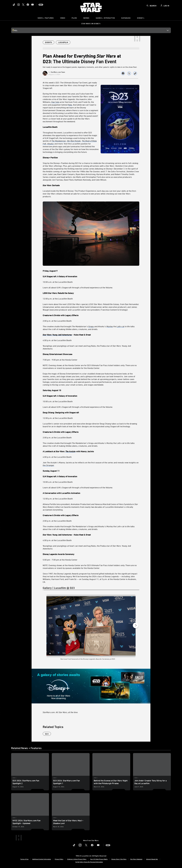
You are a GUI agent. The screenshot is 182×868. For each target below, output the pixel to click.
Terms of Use (24, 859)
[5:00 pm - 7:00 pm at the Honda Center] (91, 560)
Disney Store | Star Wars (119, 859)
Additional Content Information (42, 859)
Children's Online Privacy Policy (77, 859)
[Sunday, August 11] (91, 471)
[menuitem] (63, 19)
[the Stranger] (48, 465)
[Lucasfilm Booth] (91, 127)
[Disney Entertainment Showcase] (91, 354)
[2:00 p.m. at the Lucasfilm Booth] (91, 321)
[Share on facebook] (123, 73)
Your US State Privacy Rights (99, 859)
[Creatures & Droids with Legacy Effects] (91, 315)
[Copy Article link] (135, 73)
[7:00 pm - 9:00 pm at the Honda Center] (91, 360)
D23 (47, 734)
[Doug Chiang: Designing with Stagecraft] (91, 412)
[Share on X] (129, 73)
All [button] (16, 30)
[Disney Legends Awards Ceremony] (91, 554)
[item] (46, 19)
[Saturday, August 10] (91, 390)
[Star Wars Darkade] (91, 185)
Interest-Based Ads (152, 859)
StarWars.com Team (58, 72)
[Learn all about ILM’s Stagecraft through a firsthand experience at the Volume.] (91, 287)
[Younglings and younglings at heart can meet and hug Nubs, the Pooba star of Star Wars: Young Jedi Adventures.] (91, 347)
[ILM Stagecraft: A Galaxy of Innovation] (91, 276)
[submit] (148, 6)
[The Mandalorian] (59, 141)
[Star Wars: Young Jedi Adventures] (57, 335)
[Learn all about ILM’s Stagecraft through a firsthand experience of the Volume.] (91, 407)
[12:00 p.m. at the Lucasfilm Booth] (91, 299)
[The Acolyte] (71, 451)
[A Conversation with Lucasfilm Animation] (91, 493)
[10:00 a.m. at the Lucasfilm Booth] (91, 282)
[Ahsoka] (51, 144)
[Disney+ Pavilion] (91, 158)
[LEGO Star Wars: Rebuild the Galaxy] (91, 293)
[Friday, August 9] (91, 271)
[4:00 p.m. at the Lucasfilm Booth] (91, 340)
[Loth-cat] (120, 326)
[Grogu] (91, 326)
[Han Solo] (55, 102)
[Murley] (110, 326)
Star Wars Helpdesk (136, 859)
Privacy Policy (59, 859)
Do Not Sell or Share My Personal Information (89, 862)
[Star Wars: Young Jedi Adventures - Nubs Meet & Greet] (91, 335)
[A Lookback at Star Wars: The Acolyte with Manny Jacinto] (91, 451)
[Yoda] (70, 105)
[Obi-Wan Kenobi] (74, 141)
